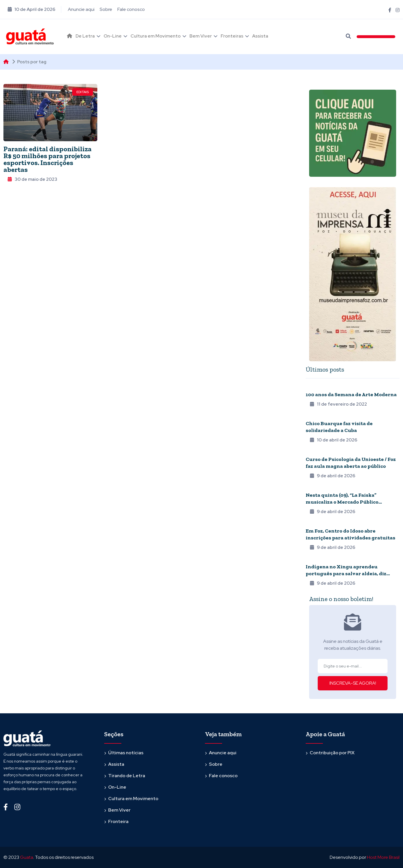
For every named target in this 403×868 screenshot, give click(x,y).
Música (313, 416)
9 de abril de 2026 (333, 476)
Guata (27, 857)
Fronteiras (232, 36)
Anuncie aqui (81, 9)
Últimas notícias (126, 753)
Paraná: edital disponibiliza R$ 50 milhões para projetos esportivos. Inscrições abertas (48, 159)
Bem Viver (201, 36)
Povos (312, 559)
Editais (83, 92)
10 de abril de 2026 (334, 440)
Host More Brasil (383, 857)
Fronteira (118, 821)
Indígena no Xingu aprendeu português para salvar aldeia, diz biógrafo (346, 574)
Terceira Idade (320, 523)
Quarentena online (325, 387)
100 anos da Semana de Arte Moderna (351, 394)
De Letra (85, 36)
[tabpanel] (353, 485)
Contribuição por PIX (332, 753)
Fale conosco (131, 9)
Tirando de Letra (127, 776)
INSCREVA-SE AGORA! (353, 683)
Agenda (313, 451)
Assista (260, 36)
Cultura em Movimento (156, 36)
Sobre (106, 9)
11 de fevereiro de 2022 (338, 404)
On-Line (113, 36)
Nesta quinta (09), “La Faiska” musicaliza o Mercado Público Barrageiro (342, 502)
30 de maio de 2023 (32, 179)
